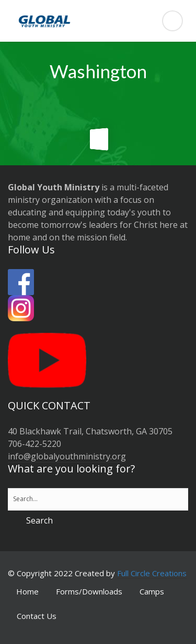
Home (27, 591)
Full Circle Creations (152, 573)
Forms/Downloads (89, 591)
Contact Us (37, 616)
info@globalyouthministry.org (67, 456)
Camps (152, 591)
